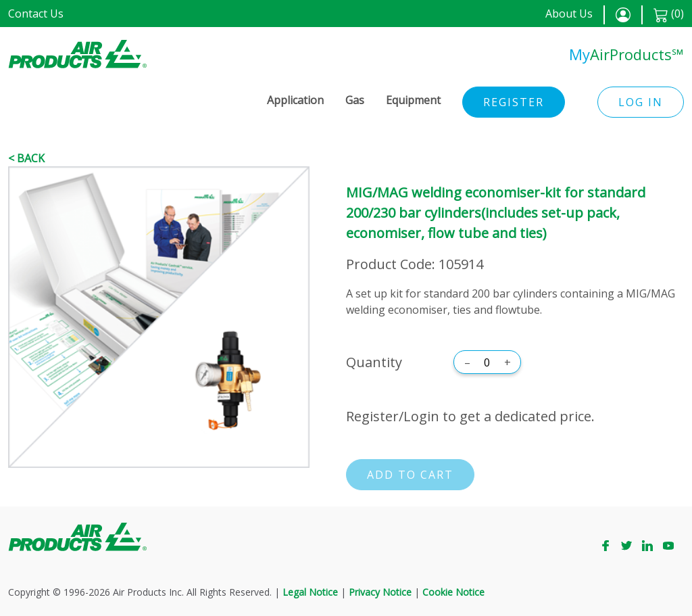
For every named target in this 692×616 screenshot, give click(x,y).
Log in (641, 102)
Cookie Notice (453, 592)
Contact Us (36, 14)
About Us (569, 14)
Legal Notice (310, 592)
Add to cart (410, 475)
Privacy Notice (380, 592)
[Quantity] (487, 362)
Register (514, 102)
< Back (26, 158)
